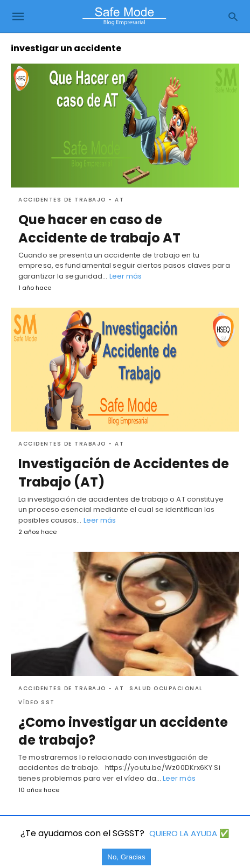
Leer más (126, 276)
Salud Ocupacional (166, 688)
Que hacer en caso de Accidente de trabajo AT (99, 229)
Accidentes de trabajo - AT (71, 200)
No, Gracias (126, 857)
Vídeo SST (37, 702)
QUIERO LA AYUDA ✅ (189, 833)
